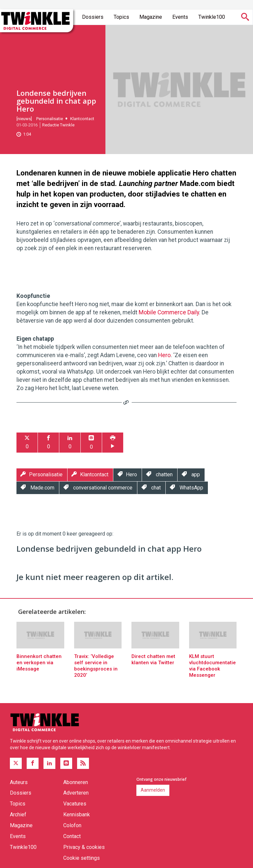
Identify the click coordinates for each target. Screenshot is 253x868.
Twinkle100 (212, 17)
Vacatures (75, 804)
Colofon (72, 825)
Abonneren (76, 782)
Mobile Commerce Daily (169, 312)
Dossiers (93, 17)
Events (180, 17)
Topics (121, 17)
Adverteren (76, 793)
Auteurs (19, 782)
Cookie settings (82, 858)
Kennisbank (77, 815)
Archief (18, 815)
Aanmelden (153, 790)
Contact (72, 836)
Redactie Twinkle (58, 125)
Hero (164, 355)
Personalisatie (50, 119)
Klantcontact (82, 119)
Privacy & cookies (84, 847)
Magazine (151, 17)
